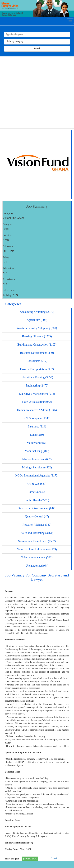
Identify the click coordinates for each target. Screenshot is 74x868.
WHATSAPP (30, 859)
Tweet (54, 858)
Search (37, 49)
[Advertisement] (36, 92)
